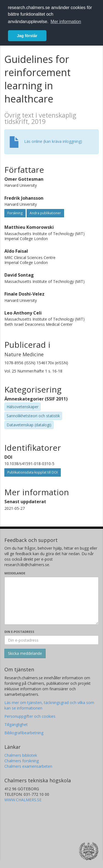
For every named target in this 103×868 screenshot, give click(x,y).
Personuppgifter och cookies (30, 716)
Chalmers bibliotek (21, 755)
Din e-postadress (19, 632)
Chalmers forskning (22, 761)
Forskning (15, 213)
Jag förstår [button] (27, 36)
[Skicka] (25, 653)
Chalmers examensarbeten (28, 766)
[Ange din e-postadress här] (51, 640)
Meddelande (15, 573)
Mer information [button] (66, 22)
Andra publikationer (45, 213)
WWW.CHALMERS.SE (23, 800)
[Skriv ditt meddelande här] (51, 601)
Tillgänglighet (16, 724)
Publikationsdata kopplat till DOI (33, 472)
